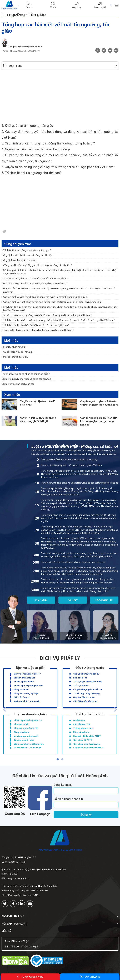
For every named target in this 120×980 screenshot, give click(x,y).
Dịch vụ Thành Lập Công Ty (27, 674)
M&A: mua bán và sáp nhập (27, 701)
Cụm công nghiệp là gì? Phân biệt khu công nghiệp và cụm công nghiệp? (99, 421)
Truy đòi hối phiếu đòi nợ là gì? (17, 352)
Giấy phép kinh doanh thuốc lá (88, 748)
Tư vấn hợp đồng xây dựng (86, 693)
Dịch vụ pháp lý (60, 658)
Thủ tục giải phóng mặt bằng (88, 681)
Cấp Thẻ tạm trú (81, 724)
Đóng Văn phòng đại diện (26, 693)
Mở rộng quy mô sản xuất (26, 736)
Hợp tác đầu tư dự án (84, 697)
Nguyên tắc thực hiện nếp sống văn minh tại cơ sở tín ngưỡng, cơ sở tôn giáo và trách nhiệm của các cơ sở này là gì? (58, 290)
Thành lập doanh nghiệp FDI (28, 720)
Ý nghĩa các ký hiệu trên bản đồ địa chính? (38, 403)
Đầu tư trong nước (90, 667)
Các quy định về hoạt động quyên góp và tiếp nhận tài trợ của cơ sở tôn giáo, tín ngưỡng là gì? (52, 302)
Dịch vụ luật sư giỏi (30, 667)
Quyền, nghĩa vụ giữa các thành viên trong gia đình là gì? (38, 419)
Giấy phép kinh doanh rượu (87, 744)
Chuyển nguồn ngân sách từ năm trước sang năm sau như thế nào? (99, 403)
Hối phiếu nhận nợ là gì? (14, 347)
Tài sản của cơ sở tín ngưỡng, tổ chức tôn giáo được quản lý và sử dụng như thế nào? (47, 315)
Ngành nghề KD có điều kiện (28, 748)
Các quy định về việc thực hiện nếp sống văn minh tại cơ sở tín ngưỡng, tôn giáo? (45, 297)
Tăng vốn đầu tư (22, 732)
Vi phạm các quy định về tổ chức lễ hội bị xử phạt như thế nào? (35, 278)
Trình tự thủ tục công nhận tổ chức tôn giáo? (26, 250)
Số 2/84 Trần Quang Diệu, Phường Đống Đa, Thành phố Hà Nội (35, 869)
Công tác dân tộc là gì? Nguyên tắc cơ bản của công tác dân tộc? (37, 265)
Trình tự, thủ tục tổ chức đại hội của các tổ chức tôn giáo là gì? (36, 325)
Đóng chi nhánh (21, 689)
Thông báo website (83, 728)
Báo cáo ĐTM (80, 678)
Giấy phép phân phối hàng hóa (29, 744)
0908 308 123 (11, 874)
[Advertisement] (60, 98)
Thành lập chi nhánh (24, 681)
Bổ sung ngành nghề (24, 740)
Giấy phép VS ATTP (83, 740)
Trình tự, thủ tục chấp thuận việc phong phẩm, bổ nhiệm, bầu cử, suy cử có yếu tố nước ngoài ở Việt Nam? (58, 320)
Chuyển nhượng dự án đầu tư (88, 689)
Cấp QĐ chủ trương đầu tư (86, 674)
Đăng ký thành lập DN (24, 678)
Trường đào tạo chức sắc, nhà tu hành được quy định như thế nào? (38, 330)
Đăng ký (86, 815)
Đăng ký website (81, 732)
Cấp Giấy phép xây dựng (85, 701)
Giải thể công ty (22, 697)
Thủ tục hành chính (90, 714)
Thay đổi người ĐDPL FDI (26, 728)
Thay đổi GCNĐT (22, 724)
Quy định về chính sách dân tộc (19, 260)
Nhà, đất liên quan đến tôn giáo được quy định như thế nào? (34, 283)
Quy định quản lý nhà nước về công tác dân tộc (27, 255)
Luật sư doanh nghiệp (30, 714)
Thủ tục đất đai (81, 685)
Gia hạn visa (79, 720)
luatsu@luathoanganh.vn (17, 878)
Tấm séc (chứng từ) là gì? (15, 357)
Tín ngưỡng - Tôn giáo (28, 14)
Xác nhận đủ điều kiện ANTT (87, 736)
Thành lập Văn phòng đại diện (28, 685)
